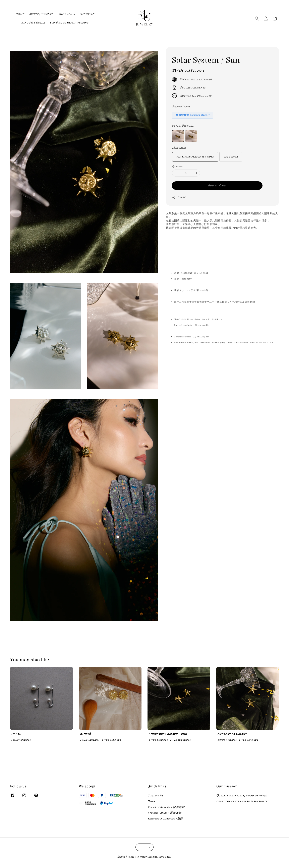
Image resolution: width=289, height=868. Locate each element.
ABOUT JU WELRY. (41, 14)
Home (151, 801)
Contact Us (155, 796)
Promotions (181, 106)
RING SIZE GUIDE (33, 23)
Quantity (178, 166)
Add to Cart (217, 185)
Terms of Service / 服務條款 (166, 807)
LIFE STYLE (87, 14)
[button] (257, 18)
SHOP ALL (65, 14)
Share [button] (179, 197)
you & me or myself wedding (69, 23)
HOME (20, 14)
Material (179, 148)
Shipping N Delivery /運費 (165, 819)
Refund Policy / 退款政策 (164, 813)
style (183, 126)
